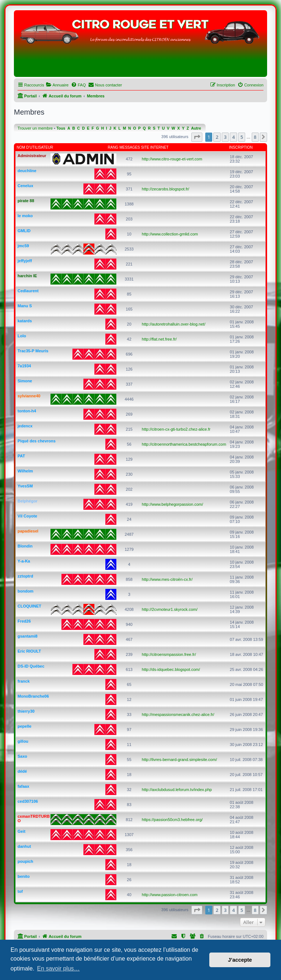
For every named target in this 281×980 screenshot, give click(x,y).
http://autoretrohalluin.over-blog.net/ (174, 324)
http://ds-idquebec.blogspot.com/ (171, 669)
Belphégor (27, 501)
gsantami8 (27, 636)
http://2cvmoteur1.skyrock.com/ (170, 609)
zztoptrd (25, 576)
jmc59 (23, 246)
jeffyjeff (25, 261)
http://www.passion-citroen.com (170, 895)
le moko (25, 216)
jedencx (25, 426)
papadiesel (28, 531)
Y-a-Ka (24, 561)
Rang (113, 147)
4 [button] (233, 137)
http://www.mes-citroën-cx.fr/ (167, 579)
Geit (21, 831)
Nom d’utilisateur (35, 147)
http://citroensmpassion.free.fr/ (169, 654)
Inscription (241, 147)
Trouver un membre (35, 128)
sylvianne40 (29, 396)
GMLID (24, 231)
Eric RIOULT (29, 651)
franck (24, 681)
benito (24, 876)
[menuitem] (57, 85)
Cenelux (25, 186)
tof (20, 891)
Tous (61, 128)
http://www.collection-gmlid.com (170, 234)
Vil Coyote (27, 516)
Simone (25, 381)
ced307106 (28, 801)
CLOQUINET (29, 606)
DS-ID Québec (31, 666)
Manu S (25, 306)
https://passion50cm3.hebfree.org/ (172, 820)
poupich (25, 861)
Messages (130, 147)
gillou (23, 741)
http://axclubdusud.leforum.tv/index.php (177, 790)
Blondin (25, 546)
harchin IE (27, 276)
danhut (24, 846)
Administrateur (32, 156)
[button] (197, 137)
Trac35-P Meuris (33, 351)
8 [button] (255, 137)
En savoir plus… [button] (58, 968)
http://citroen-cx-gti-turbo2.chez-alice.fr (176, 429)
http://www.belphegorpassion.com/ (173, 504)
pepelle (25, 726)
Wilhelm (25, 471)
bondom (25, 591)
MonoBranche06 (33, 696)
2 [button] (217, 137)
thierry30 (26, 711)
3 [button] (225, 137)
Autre (196, 128)
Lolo (22, 336)
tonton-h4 (27, 411)
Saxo (22, 756)
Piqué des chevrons (37, 441)
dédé (22, 771)
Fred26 (24, 621)
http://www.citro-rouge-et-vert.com (172, 159)
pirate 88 (26, 201)
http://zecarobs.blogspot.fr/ (166, 189)
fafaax (23, 786)
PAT (21, 456)
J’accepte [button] (240, 960)
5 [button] (242, 137)
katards (25, 321)
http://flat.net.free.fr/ (159, 339)
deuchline (27, 171)
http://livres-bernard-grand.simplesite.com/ (179, 760)
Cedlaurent (28, 291)
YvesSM (25, 486)
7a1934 (24, 366)
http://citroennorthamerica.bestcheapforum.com (184, 444)
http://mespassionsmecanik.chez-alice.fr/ (178, 714)
